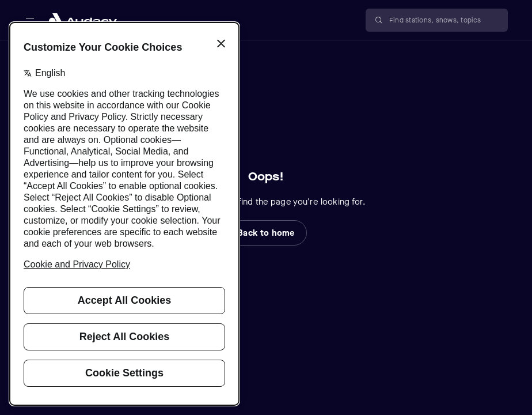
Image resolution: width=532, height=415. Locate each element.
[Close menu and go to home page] (83, 20)
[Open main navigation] (30, 20)
